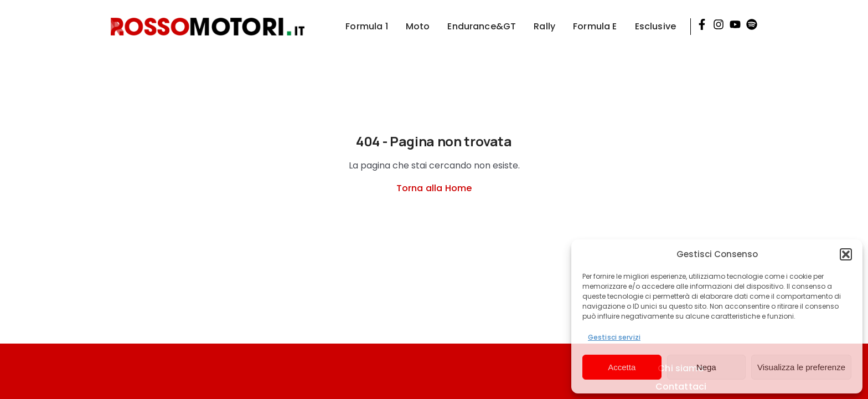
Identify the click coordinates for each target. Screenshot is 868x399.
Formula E (595, 26)
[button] (846, 254)
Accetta (622, 367)
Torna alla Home (434, 188)
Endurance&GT (482, 26)
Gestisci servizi (614, 337)
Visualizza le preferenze (801, 367)
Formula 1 (366, 26)
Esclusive (655, 26)
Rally (544, 26)
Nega (706, 367)
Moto (418, 26)
